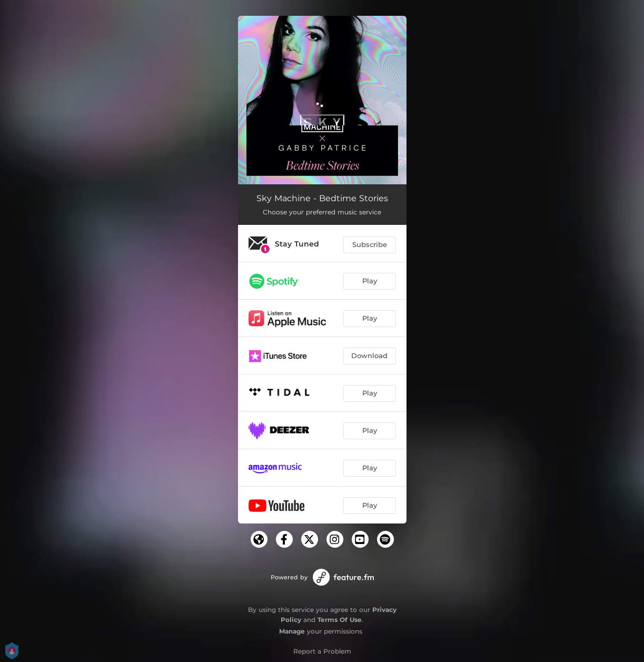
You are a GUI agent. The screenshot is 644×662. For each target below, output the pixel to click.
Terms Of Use (340, 620)
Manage (292, 631)
